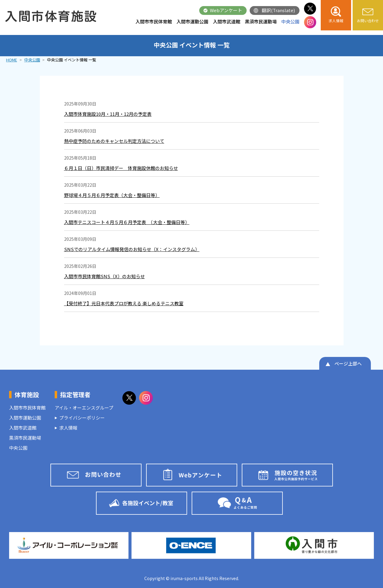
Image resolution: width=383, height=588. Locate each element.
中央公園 (290, 21)
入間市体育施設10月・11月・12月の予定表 (108, 114)
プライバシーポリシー (82, 418)
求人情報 (68, 428)
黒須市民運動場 (261, 21)
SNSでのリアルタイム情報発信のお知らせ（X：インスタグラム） (132, 249)
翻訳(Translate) (278, 10)
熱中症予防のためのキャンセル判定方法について (114, 141)
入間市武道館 (227, 21)
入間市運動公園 (192, 21)
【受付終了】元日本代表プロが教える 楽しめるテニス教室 (124, 303)
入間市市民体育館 (154, 21)
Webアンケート (226, 10)
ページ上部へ (348, 363)
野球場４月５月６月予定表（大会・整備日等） (112, 195)
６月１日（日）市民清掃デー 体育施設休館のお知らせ (121, 168)
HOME (12, 60)
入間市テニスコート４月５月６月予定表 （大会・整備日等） (127, 222)
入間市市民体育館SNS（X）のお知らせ (104, 276)
